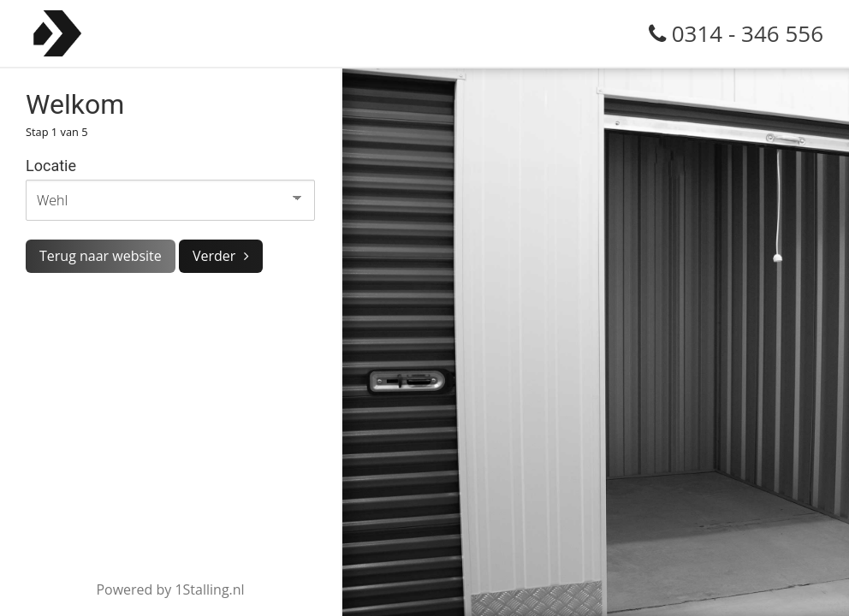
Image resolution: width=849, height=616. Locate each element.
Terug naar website (101, 256)
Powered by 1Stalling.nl (170, 589)
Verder (214, 256)
